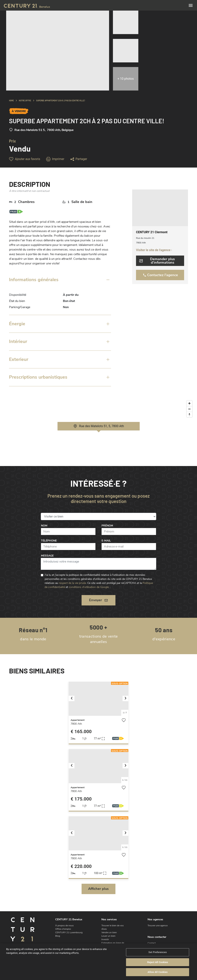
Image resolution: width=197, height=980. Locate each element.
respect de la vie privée (72, 583)
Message (47, 556)
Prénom (107, 526)
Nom (44, 526)
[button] (73, 699)
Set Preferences (158, 952)
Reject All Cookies (158, 962)
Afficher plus (98, 889)
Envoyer (98, 600)
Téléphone (49, 541)
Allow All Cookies (158, 972)
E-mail (106, 541)
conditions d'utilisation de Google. (89, 587)
